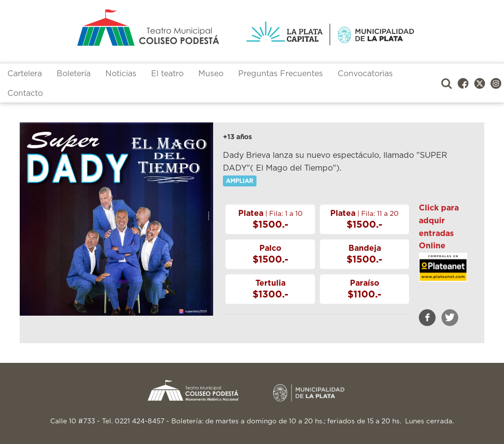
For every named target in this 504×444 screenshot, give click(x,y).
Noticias (121, 74)
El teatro (167, 74)
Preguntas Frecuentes (281, 74)
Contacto (25, 93)
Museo (211, 74)
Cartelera (25, 74)
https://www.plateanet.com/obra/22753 (443, 277)
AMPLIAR (240, 181)
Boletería (74, 74)
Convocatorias (365, 74)
